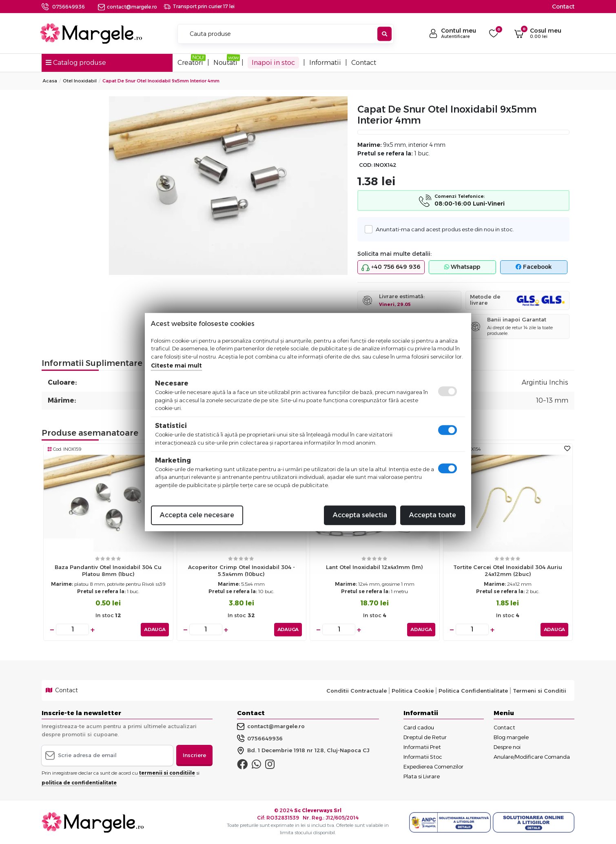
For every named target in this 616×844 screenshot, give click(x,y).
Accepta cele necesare (197, 515)
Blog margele (511, 737)
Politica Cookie (413, 690)
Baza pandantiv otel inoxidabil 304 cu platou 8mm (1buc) (108, 570)
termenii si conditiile (167, 772)
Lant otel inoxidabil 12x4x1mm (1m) (374, 567)
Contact (563, 7)
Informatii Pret (422, 747)
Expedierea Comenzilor (433, 766)
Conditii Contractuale (357, 690)
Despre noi (507, 747)
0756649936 (69, 7)
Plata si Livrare (422, 776)
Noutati (225, 63)
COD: (366, 165)
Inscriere (194, 755)
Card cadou (419, 727)
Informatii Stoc (423, 756)
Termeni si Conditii (540, 690)
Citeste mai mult (176, 366)
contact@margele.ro (127, 7)
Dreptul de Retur (425, 737)
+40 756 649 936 (391, 267)
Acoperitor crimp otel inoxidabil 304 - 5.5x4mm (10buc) (242, 570)
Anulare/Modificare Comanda (532, 756)
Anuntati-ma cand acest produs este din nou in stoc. (443, 229)
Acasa (50, 81)
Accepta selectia (360, 515)
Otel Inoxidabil (80, 81)
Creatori (190, 63)
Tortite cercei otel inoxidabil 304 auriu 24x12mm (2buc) (508, 570)
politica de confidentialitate (79, 782)
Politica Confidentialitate (473, 690)
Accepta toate (433, 515)
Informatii (325, 63)
